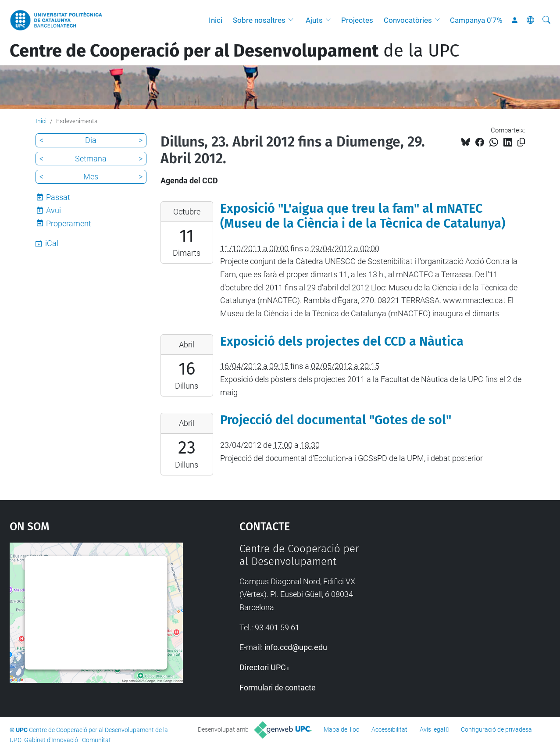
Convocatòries (408, 20)
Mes (91, 177)
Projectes (357, 20)
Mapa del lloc (341, 729)
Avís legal (432, 729)
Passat (58, 197)
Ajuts (314, 20)
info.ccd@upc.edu (296, 647)
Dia (91, 140)
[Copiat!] (521, 142)
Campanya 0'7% (476, 20)
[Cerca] (546, 20)
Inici (216, 20)
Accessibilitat (389, 729)
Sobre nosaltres (259, 20)
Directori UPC (263, 667)
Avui (54, 210)
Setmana (91, 159)
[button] (293, 20)
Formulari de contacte (278, 688)
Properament (69, 223)
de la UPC (234, 51)
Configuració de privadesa (496, 729)
